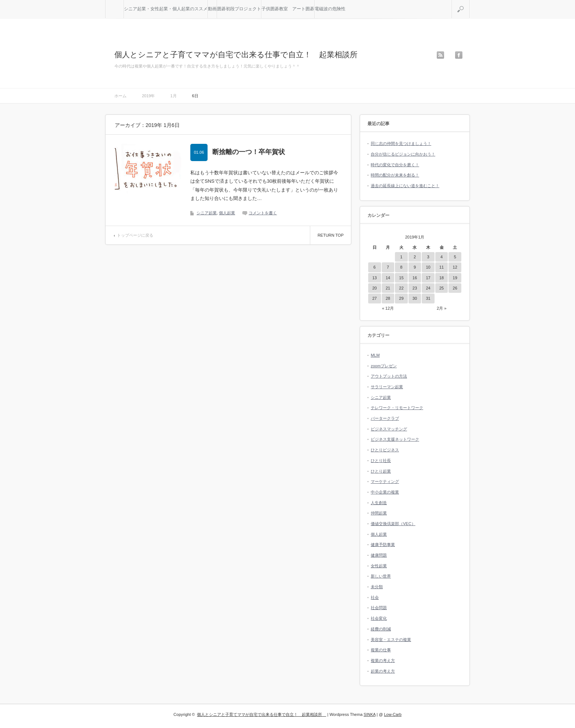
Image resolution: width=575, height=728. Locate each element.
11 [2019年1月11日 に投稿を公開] (442, 267)
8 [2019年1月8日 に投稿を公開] (401, 267)
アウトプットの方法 (389, 376)
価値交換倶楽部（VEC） (393, 524)
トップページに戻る (135, 235)
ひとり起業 (381, 471)
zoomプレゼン (384, 366)
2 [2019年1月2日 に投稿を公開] (415, 257)
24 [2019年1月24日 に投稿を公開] (428, 288)
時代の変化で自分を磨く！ (395, 165)
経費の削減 (381, 629)
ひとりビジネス (385, 450)
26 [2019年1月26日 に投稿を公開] (455, 288)
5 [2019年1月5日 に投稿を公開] (455, 257)
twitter (450, 55)
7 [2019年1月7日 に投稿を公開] (388, 267)
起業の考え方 (383, 671)
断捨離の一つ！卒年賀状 (249, 152)
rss (440, 55)
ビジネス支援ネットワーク (395, 439)
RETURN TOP (331, 235)
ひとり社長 (381, 461)
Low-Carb (393, 714)
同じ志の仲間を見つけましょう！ (401, 143)
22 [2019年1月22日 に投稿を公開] (401, 288)
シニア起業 (207, 213)
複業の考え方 (383, 660)
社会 (375, 597)
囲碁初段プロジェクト (239, 9)
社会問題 (379, 608)
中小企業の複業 (385, 492)
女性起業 (379, 566)
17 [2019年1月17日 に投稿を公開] (428, 278)
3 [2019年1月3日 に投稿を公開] (428, 257)
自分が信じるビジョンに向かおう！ (403, 154)
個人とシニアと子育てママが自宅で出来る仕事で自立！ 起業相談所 (240, 54)
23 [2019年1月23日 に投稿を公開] (415, 288)
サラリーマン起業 (387, 387)
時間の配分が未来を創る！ (395, 175)
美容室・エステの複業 (391, 640)
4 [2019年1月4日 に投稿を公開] (442, 257)
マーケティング (385, 481)
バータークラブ (385, 418)
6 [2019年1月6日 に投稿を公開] (374, 267)
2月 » (442, 308)
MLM (375, 355)
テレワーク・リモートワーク (397, 408)
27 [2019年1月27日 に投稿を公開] (374, 298)
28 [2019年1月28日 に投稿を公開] (388, 298)
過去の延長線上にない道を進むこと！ (405, 186)
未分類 (377, 587)
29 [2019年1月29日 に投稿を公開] (401, 298)
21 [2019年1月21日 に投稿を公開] (388, 288)
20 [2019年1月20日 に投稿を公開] (374, 288)
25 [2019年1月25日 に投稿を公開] (442, 288)
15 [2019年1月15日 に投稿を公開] (401, 278)
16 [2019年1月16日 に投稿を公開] (415, 278)
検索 (470, 3)
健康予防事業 (383, 545)
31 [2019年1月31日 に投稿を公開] (428, 298)
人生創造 (379, 503)
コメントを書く (263, 213)
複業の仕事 (381, 650)
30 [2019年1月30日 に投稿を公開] (415, 298)
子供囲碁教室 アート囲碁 (288, 9)
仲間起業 (379, 513)
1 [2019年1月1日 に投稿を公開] (401, 257)
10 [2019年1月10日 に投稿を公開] (428, 267)
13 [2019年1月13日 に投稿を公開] (374, 278)
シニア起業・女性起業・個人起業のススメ (166, 9)
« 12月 (388, 308)
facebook (459, 55)
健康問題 (379, 555)
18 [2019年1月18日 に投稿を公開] (442, 278)
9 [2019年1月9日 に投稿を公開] (415, 267)
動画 (212, 9)
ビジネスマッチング (389, 429)
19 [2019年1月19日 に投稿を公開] (455, 278)
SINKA (370, 714)
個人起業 (227, 213)
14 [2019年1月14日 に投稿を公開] (388, 278)
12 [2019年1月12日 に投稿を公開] (455, 267)
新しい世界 (381, 576)
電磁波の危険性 (330, 9)
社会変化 (379, 618)
